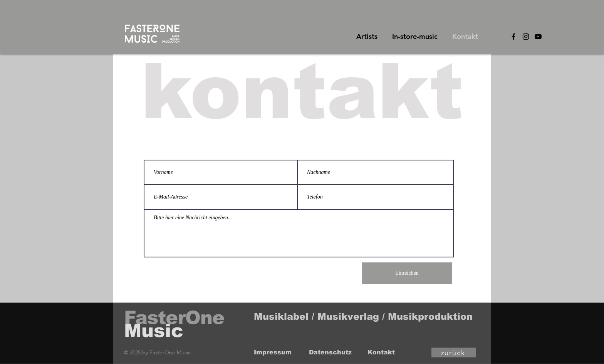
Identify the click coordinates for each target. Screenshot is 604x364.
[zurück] (454, 353)
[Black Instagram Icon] (526, 37)
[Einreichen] (407, 273)
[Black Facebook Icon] (513, 37)
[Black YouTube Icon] (538, 37)
